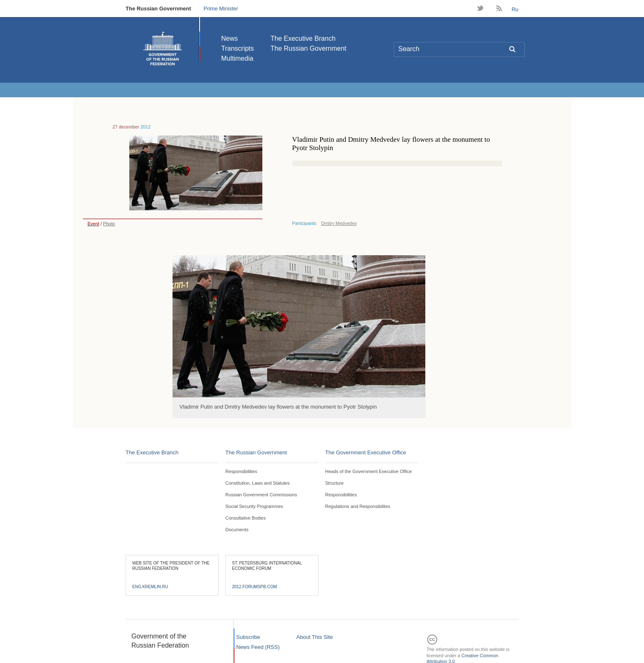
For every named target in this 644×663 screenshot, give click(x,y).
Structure (334, 483)
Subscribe (248, 637)
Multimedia (237, 58)
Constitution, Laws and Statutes (258, 483)
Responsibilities (241, 471)
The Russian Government (158, 9)
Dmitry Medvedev (339, 223)
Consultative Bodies (246, 518)
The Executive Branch (303, 38)
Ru (515, 9)
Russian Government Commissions (261, 495)
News (229, 38)
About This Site (315, 637)
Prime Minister (221, 9)
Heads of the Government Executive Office (368, 471)
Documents (237, 530)
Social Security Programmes (254, 506)
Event (91, 224)
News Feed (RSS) (258, 647)
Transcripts (238, 48)
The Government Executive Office (366, 452)
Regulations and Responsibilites (358, 506)
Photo (109, 224)
